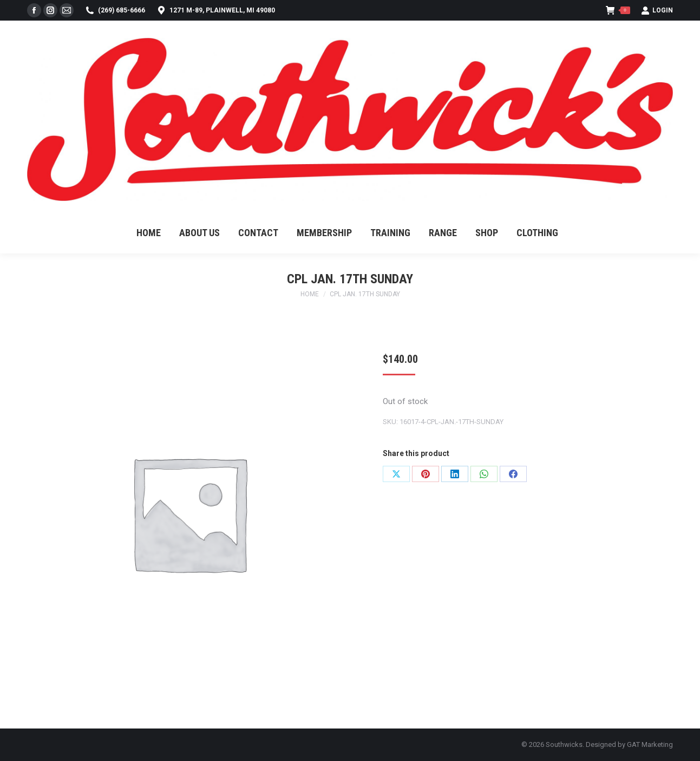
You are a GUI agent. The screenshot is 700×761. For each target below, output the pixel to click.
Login (657, 10)
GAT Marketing (650, 744)
